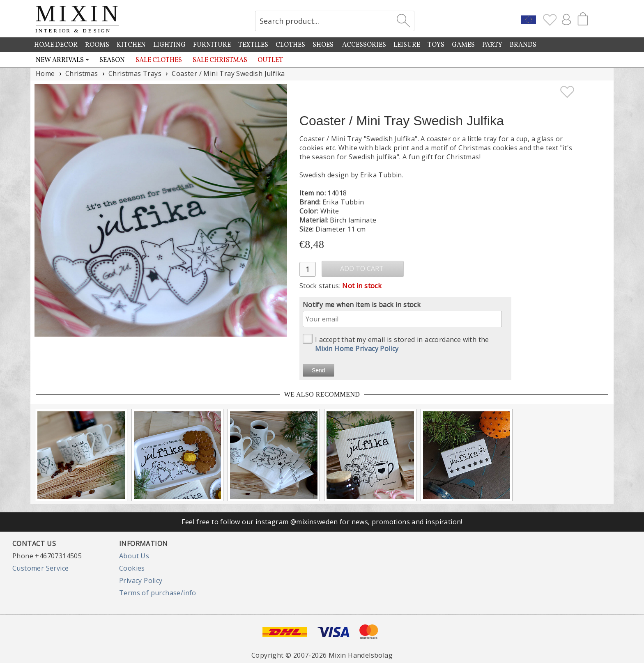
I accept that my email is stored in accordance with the (396, 343)
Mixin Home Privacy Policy (357, 349)
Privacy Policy (141, 580)
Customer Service (40, 568)
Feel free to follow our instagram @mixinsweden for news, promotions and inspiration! (322, 522)
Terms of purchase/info (158, 593)
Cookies (132, 568)
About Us (134, 556)
